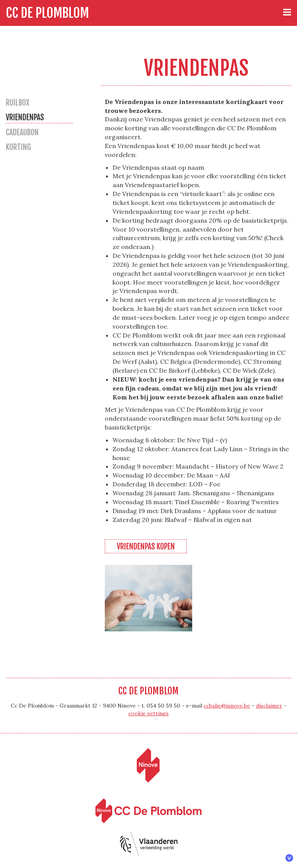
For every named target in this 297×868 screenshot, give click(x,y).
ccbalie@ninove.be (227, 706)
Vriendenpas (25, 117)
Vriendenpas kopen (146, 547)
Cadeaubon (22, 132)
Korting (18, 147)
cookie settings (148, 713)
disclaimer (269, 706)
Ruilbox (18, 103)
